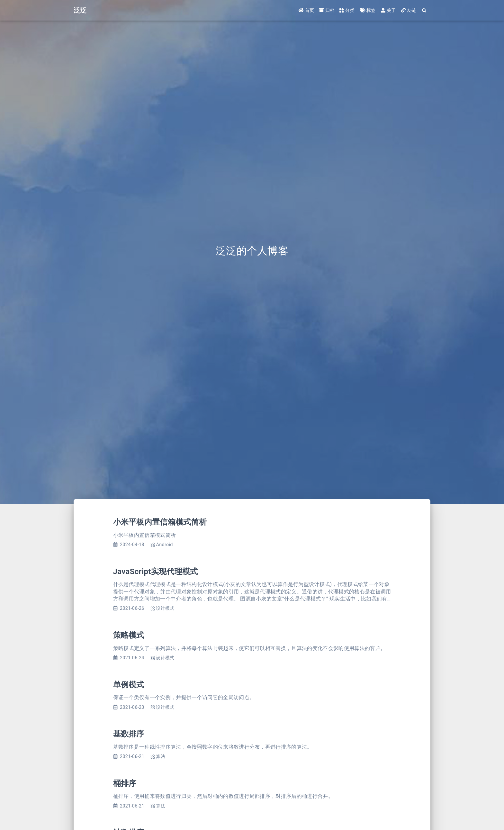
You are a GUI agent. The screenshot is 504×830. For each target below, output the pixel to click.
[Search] (424, 10)
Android (164, 545)
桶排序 (125, 783)
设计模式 (165, 608)
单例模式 (129, 685)
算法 (161, 757)
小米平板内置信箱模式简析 (160, 522)
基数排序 (129, 734)
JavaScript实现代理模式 (156, 572)
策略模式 (129, 635)
